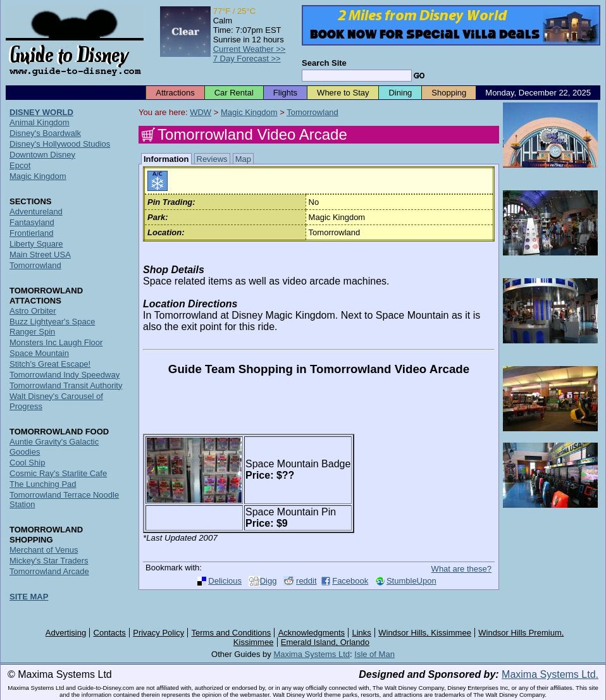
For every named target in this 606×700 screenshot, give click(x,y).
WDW (201, 112)
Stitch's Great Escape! (50, 364)
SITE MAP (29, 597)
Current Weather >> (250, 49)
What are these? (461, 569)
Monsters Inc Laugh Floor (56, 342)
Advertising (66, 633)
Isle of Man (374, 654)
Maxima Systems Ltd (312, 654)
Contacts (110, 633)
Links (362, 633)
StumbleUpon (411, 581)
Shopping (449, 93)
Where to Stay (343, 93)
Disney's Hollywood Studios (60, 144)
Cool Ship (27, 463)
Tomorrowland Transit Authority (66, 385)
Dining (400, 93)
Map (243, 159)
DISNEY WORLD (41, 112)
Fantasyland (32, 222)
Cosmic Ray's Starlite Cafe (58, 473)
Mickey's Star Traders (49, 561)
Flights (285, 93)
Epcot (20, 165)
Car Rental (234, 93)
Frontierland (31, 233)
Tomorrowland (312, 112)
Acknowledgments (312, 633)
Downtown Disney (42, 155)
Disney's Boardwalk (45, 133)
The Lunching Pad (43, 484)
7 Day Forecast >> (247, 58)
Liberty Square (36, 244)
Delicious (225, 581)
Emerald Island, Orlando (325, 642)
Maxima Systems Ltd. (550, 674)
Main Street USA (40, 255)
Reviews (212, 159)
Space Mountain (39, 353)
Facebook (350, 581)
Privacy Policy (158, 633)
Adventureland (36, 212)
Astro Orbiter (33, 311)
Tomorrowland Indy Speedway (65, 375)
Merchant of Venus (44, 550)
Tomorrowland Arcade (49, 571)
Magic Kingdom (249, 112)
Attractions (175, 93)
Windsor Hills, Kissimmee (425, 633)
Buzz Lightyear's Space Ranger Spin (52, 327)
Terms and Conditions (232, 633)
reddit (306, 581)
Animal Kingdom (40, 122)
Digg (269, 581)
